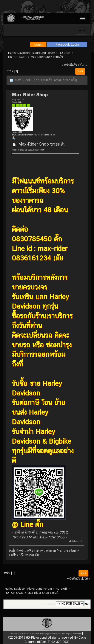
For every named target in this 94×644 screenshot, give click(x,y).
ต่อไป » (82, 65)
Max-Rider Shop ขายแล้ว (42, 144)
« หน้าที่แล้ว (69, 65)
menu (81, 30)
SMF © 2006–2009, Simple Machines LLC (45, 634)
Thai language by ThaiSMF (72, 634)
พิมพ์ (80, 71)
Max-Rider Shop (30, 95)
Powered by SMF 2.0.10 (19, 634)
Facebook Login (67, 44)
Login (38, 44)
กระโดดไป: (51, 604)
